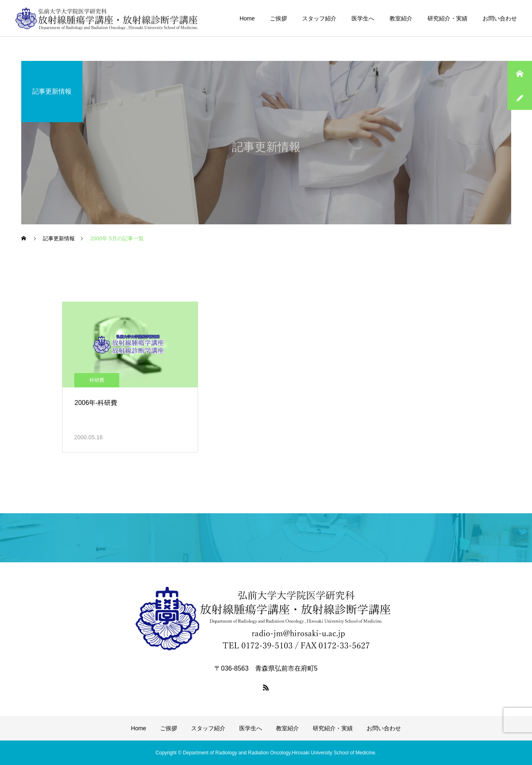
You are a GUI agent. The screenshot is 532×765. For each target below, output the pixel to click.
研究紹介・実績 (447, 18)
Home (247, 18)
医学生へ (363, 18)
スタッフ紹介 (319, 18)
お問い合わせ (500, 18)
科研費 (97, 380)
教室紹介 (401, 18)
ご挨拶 (278, 18)
